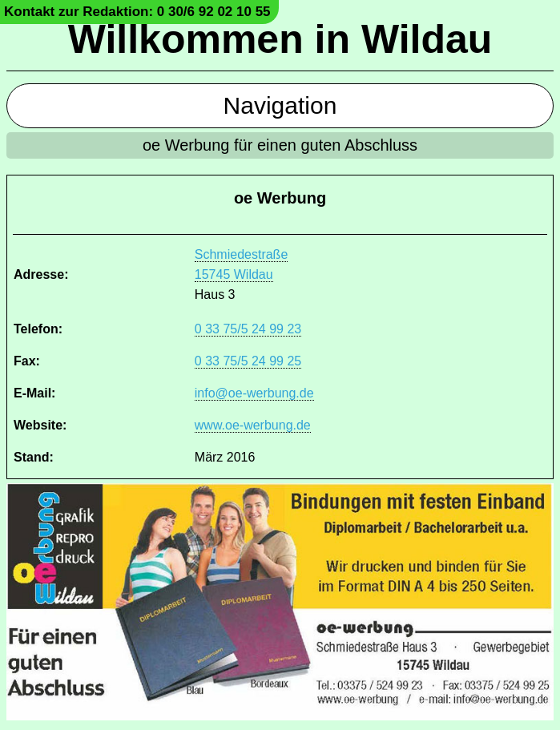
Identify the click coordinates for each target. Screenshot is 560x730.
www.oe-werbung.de (253, 425)
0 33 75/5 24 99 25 (248, 361)
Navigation (280, 105)
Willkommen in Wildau (280, 39)
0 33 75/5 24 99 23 (248, 329)
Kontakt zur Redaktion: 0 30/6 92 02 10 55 (137, 12)
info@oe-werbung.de (254, 393)
